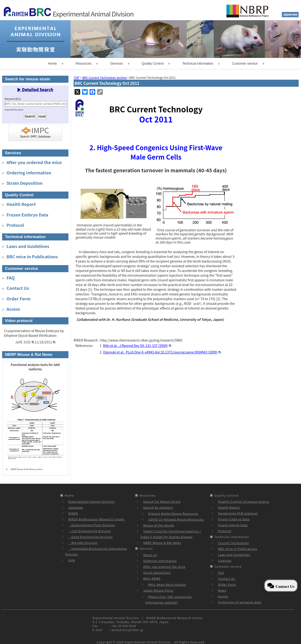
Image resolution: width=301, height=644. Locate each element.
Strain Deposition (25, 183)
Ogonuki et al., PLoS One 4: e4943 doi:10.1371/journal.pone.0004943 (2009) (162, 352)
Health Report (21, 204)
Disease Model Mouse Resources (173, 513)
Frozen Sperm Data (233, 525)
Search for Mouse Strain (162, 501)
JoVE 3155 (24, 342)
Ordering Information (29, 173)
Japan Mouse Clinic (158, 590)
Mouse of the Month (159, 525)
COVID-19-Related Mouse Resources (176, 519)
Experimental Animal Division (92, 501)
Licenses (225, 560)
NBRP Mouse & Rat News (162, 543)
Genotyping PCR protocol (238, 513)
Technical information (198, 63)
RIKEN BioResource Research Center (97, 519)
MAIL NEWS (152, 578)
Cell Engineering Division (90, 531)
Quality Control (152, 63)
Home (53, 63)
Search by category (158, 507)
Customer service (245, 63)
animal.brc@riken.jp (127, 630)
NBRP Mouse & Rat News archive (27, 469)
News (222, 590)
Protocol (15, 225)
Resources (84, 63)
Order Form (19, 298)
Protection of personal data (240, 602)
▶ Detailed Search (35, 90)
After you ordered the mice (34, 162)
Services (117, 63)
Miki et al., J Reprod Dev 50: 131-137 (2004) (137, 346)
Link (72, 560)
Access (13, 309)
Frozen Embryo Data (28, 215)
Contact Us (18, 288)
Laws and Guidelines (28, 246)
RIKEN (73, 513)
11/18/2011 (45, 342)
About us (150, 555)
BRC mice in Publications (32, 256)
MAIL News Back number (167, 584)
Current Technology (233, 543)
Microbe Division (83, 543)
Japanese (76, 507)
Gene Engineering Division (91, 537)
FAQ (11, 278)
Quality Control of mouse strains (244, 501)
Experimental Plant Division (92, 525)
